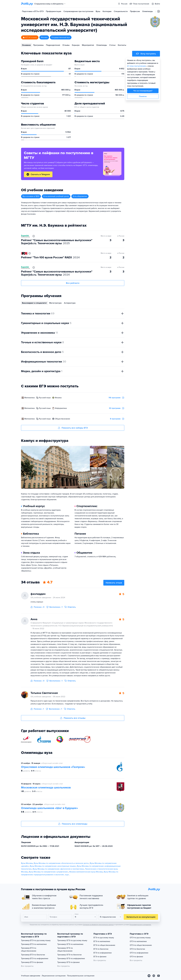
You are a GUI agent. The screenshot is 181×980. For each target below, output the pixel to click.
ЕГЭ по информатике (103, 953)
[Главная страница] (27, 4)
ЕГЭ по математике (102, 941)
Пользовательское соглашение (81, 976)
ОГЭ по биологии (137, 949)
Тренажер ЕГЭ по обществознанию (29, 949)
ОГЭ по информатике (139, 953)
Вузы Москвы (27, 863)
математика (29, 398)
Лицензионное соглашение (54, 976)
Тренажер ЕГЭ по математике (34, 944)
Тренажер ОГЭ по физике (68, 962)
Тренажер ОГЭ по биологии (69, 955)
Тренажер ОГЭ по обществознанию (65, 949)
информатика (61, 408)
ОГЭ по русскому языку (140, 938)
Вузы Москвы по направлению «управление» (49, 872)
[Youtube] (159, 976)
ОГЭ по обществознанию (141, 945)
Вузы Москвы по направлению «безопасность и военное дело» (61, 863)
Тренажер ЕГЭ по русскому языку (36, 940)
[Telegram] (154, 976)
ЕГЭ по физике (100, 957)
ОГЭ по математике (138, 941)
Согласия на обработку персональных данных (98, 925)
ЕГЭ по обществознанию (104, 945)
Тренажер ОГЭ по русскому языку (72, 940)
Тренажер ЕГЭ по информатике (35, 959)
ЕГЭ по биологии (101, 949)
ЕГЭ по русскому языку (104, 938)
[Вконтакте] (149, 976)
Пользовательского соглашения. (140, 925)
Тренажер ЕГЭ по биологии (33, 955)
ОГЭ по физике (136, 957)
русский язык (45, 398)
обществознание (62, 419)
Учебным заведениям (31, 976)
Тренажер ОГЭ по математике (70, 944)
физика (58, 398)
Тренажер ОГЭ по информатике (71, 959)
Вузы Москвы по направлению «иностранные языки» (53, 866)
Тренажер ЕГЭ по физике (32, 962)
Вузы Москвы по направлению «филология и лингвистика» (58, 869)
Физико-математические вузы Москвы (86, 872)
